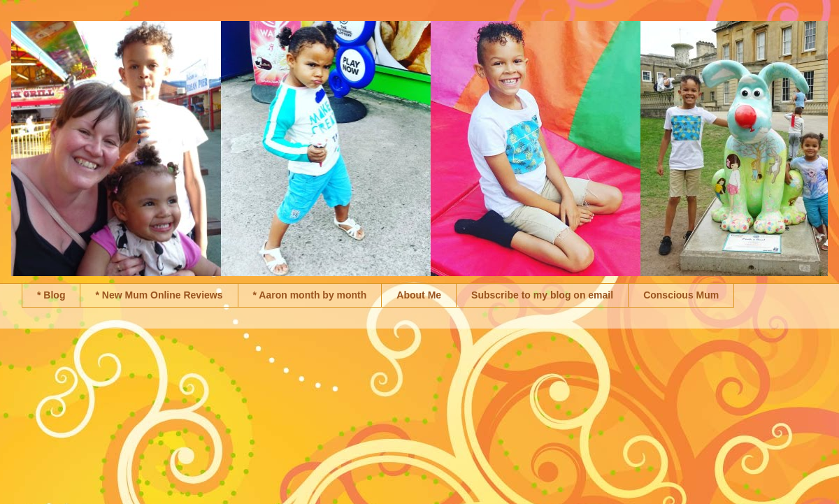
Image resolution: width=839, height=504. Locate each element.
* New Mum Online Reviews (159, 295)
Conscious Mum (681, 295)
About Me (419, 295)
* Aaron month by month (310, 295)
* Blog (51, 295)
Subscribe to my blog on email (542, 295)
